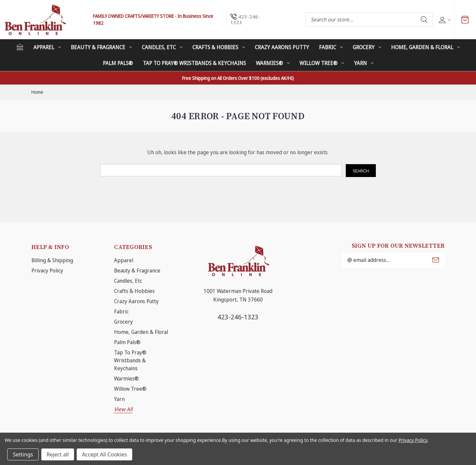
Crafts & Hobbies (219, 47)
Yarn (364, 63)
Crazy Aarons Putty (282, 47)
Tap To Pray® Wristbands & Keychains (194, 63)
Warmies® (273, 63)
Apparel (47, 47)
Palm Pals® (118, 63)
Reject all (58, 454)
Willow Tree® (322, 63)
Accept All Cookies (104, 454)
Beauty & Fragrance (101, 47)
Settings (23, 454)
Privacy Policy (47, 270)
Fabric (331, 47)
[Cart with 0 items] (465, 19)
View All (123, 409)
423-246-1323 (238, 317)
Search (424, 19)
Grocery (367, 47)
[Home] (20, 47)
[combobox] (369, 19)
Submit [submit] (436, 260)
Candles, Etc (162, 47)
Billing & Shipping (52, 260)
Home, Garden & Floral (425, 47)
